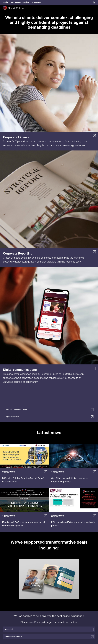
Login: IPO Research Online (16, 409)
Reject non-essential (13, 636)
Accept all (9, 629)
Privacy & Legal (43, 622)
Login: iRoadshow (12, 417)
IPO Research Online (20, 2)
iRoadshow (37, 2)
